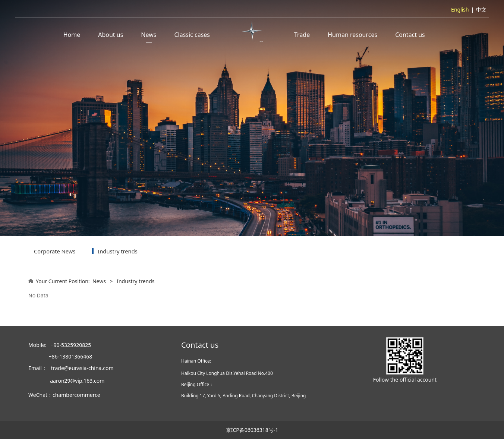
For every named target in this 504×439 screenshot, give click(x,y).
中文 (481, 10)
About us (111, 35)
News (149, 35)
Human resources (352, 35)
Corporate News (55, 251)
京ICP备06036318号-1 (252, 430)
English (460, 10)
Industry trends (117, 251)
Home (72, 35)
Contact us (410, 35)
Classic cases (192, 35)
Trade (302, 35)
